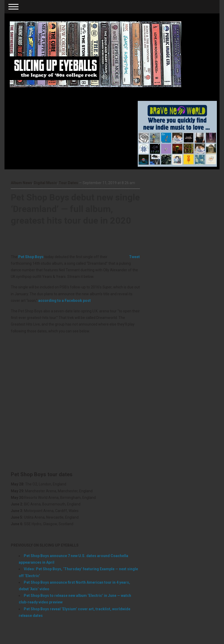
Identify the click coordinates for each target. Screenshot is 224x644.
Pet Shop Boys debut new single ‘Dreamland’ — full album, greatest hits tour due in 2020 (75, 209)
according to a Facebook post (65, 301)
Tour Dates (68, 183)
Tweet (134, 257)
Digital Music (45, 183)
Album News (22, 183)
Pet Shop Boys (31, 257)
